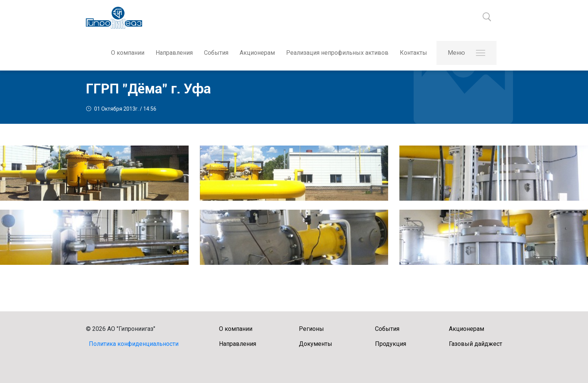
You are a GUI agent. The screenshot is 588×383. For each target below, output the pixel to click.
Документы (316, 344)
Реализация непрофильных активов (337, 53)
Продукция (391, 344)
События (216, 53)
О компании (128, 53)
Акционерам (257, 53)
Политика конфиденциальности (134, 344)
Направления (174, 53)
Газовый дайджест (475, 344)
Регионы (311, 329)
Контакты (413, 53)
